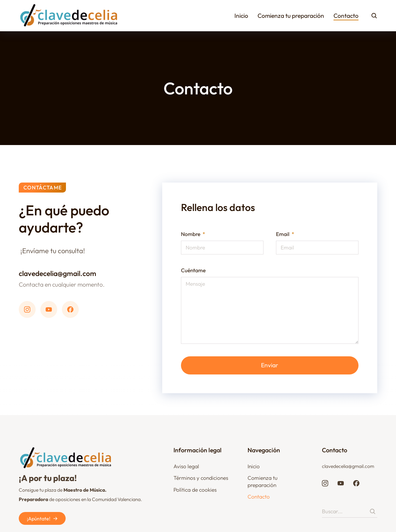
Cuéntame (193, 270)
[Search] (373, 511)
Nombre (191, 234)
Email (283, 234)
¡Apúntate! (42, 519)
